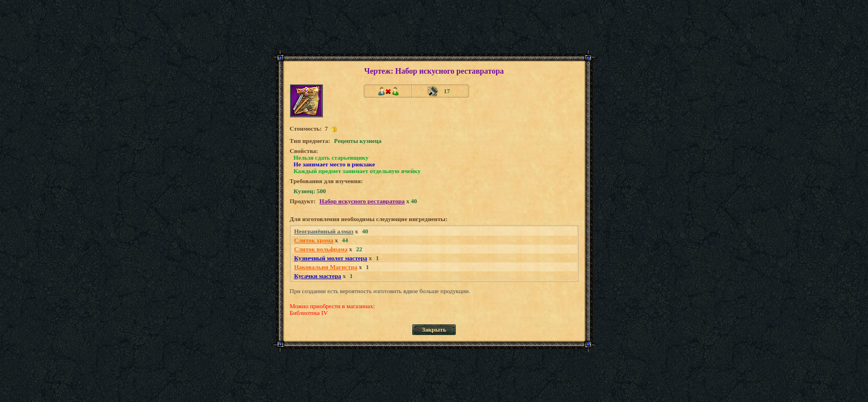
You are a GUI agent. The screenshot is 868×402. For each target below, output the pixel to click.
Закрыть (434, 329)
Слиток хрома (314, 240)
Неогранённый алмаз (324, 231)
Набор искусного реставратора (362, 201)
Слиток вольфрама (321, 249)
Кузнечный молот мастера (331, 258)
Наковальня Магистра (326, 267)
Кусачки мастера (318, 276)
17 (447, 91)
